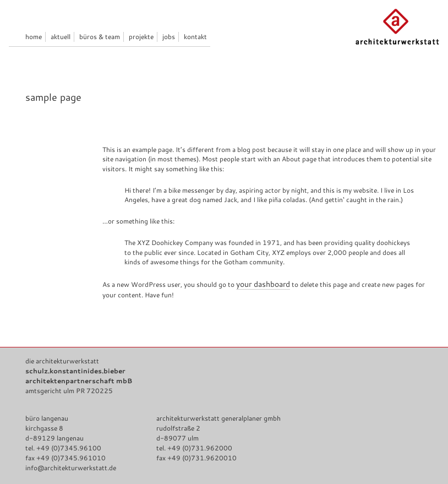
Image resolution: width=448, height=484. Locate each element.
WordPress (244, 466)
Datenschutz (45, 451)
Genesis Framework (192, 466)
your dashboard (277, 240)
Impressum (93, 451)
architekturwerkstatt (119, 466)
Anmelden (281, 466)
